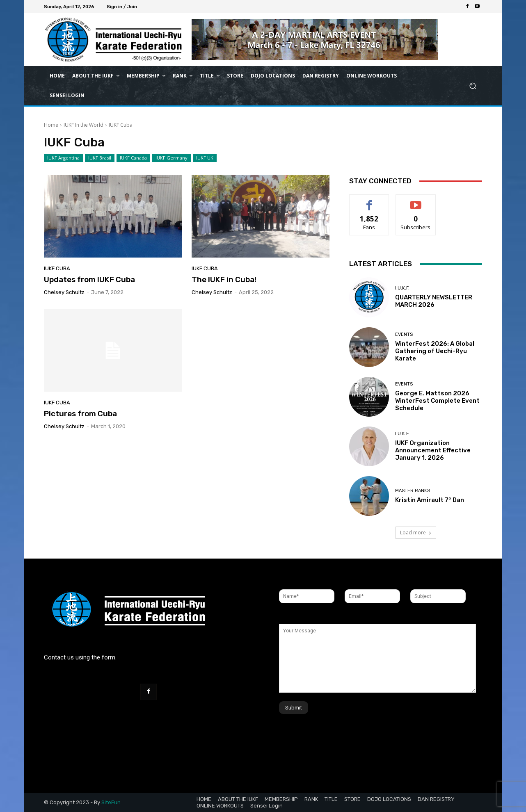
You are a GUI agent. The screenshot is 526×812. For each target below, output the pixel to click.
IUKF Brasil (100, 158)
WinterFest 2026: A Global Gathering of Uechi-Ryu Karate (435, 351)
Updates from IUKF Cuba (89, 279)
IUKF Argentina (63, 158)
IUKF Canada (133, 158)
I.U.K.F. (402, 288)
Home (51, 125)
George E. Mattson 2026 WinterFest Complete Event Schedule (437, 401)
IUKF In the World (83, 125)
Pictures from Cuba (80, 414)
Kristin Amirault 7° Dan (430, 500)
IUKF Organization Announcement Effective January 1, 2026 (433, 450)
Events (404, 334)
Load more (416, 533)
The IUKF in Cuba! (224, 279)
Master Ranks (413, 491)
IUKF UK (205, 158)
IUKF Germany (172, 158)
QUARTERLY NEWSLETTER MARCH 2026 (434, 301)
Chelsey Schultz (64, 292)
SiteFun (111, 802)
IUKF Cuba (57, 268)
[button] (472, 86)
